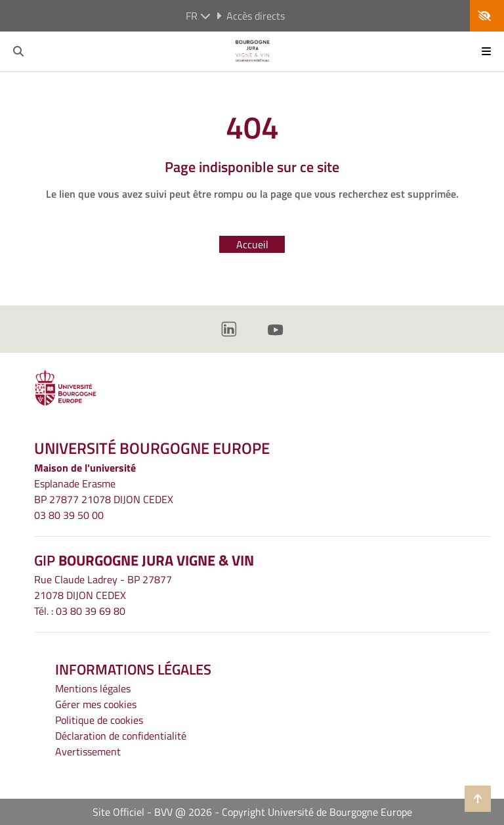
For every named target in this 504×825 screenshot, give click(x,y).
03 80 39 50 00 (69, 515)
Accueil (252, 244)
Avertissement (88, 751)
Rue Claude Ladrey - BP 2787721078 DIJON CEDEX (103, 587)
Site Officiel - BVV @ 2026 (152, 812)
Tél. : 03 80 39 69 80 (80, 611)
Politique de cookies (99, 720)
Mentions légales (93, 688)
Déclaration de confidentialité (121, 736)
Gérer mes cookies (96, 704)
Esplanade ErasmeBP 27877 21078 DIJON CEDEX (104, 491)
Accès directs (250, 16)
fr (198, 16)
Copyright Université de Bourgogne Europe (317, 812)
